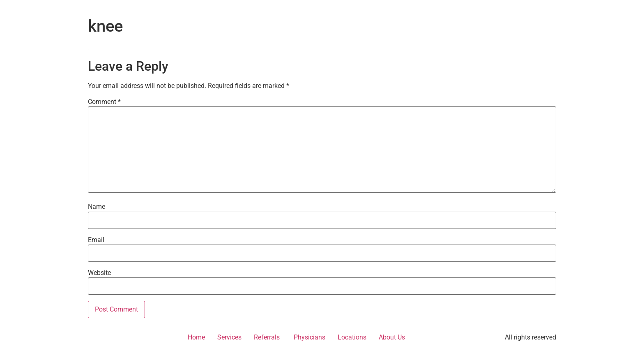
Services (229, 337)
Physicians (309, 337)
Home (196, 337)
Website (99, 273)
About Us (392, 337)
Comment (104, 102)
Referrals (267, 337)
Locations (352, 337)
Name (97, 207)
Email (96, 240)
